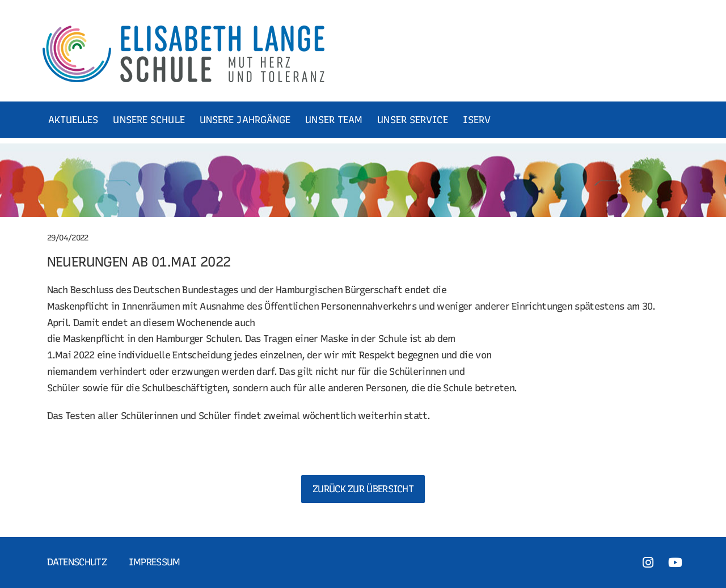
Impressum (155, 562)
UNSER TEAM (334, 120)
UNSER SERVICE (412, 120)
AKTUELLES (73, 120)
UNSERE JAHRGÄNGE (245, 120)
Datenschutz (77, 562)
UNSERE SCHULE (149, 120)
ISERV (477, 120)
